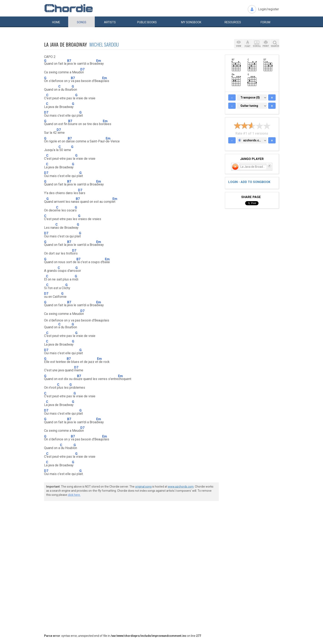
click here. (74, 495)
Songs (82, 22)
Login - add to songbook (249, 182)
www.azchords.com (181, 487)
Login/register (269, 9)
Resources (233, 22)
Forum (265, 22)
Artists (110, 22)
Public (147, 22)
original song (143, 487)
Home (56, 22)
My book (191, 22)
